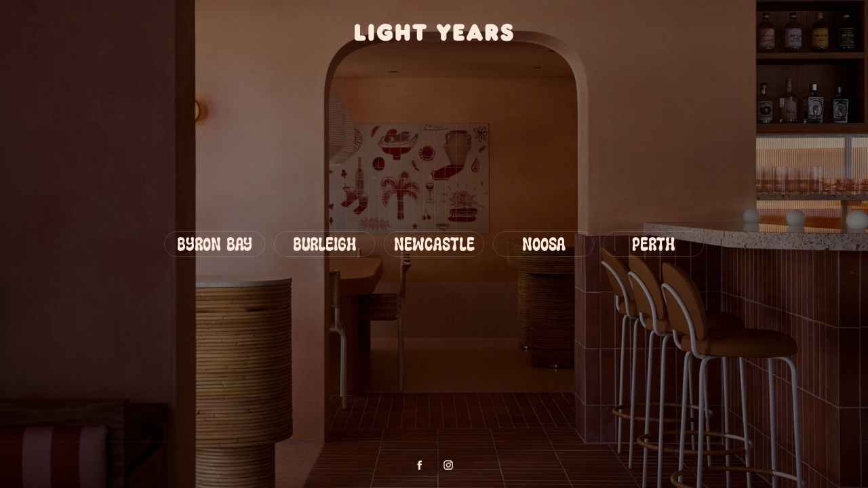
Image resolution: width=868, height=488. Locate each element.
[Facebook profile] (420, 465)
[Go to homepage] (434, 33)
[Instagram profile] (448, 465)
